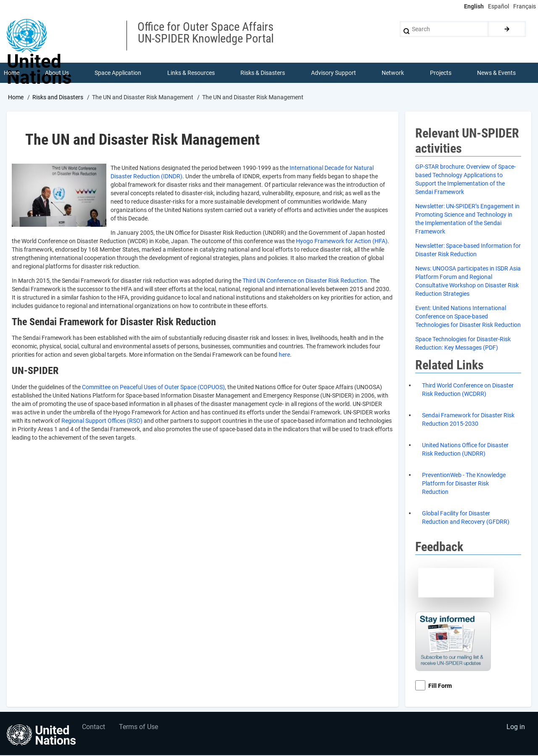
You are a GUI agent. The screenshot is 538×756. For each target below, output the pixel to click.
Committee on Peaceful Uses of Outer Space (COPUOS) (153, 388)
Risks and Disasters (58, 98)
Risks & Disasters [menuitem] (263, 73)
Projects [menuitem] (441, 73)
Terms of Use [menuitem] (140, 728)
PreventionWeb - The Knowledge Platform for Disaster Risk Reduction (464, 484)
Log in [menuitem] (515, 728)
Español (498, 6)
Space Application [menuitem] (118, 73)
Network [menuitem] (393, 73)
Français (525, 6)
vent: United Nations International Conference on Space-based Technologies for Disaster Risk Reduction (468, 317)
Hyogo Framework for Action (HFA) (342, 241)
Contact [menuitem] (94, 728)
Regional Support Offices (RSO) (102, 422)
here (284, 355)
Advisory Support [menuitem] (334, 73)
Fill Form (440, 687)
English (474, 6)
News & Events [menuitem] (497, 73)
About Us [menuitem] (57, 73)
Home (16, 98)
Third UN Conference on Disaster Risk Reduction (305, 281)
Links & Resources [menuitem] (191, 73)
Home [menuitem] (12, 73)
